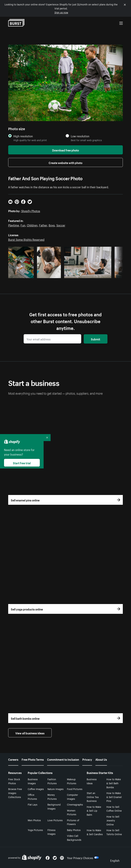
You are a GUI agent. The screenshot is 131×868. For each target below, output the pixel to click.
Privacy (87, 759)
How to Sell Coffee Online (114, 809)
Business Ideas (92, 781)
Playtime (14, 225)
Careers (13, 759)
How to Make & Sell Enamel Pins (114, 797)
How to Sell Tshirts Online (114, 832)
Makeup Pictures (72, 781)
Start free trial (22, 463)
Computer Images (72, 797)
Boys (52, 225)
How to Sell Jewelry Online (113, 820)
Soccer (61, 225)
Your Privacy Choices (83, 858)
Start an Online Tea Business (93, 797)
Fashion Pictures (52, 781)
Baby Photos (74, 830)
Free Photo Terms (33, 759)
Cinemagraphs (75, 804)
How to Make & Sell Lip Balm (94, 811)
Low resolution (80, 136)
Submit (96, 339)
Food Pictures (75, 789)
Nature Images (55, 789)
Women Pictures (72, 812)
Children (32, 225)
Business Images (33, 781)
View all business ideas (30, 733)
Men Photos (34, 820)
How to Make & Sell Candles (95, 832)
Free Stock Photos (14, 781)
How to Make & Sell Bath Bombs (114, 783)
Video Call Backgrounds (74, 838)
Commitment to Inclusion (63, 759)
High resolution (23, 136)
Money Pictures (52, 797)
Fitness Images (51, 832)
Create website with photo (65, 162)
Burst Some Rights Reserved (26, 239)
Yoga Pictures (35, 830)
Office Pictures (32, 797)
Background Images (54, 806)
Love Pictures (55, 820)
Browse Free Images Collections (15, 793)
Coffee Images (36, 789)
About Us (101, 759)
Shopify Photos (31, 211)
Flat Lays (33, 804)
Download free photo (65, 150)
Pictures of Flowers (73, 822)
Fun (23, 225)
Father (43, 225)
